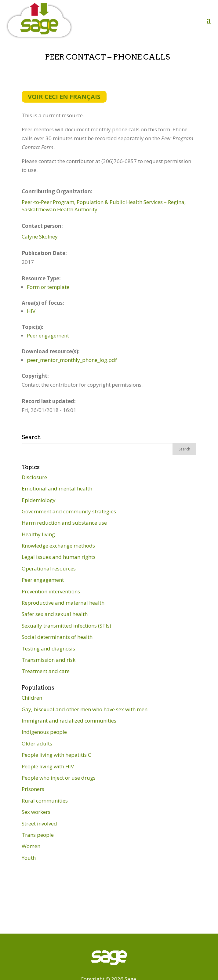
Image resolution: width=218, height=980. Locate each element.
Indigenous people (44, 732)
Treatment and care (46, 671)
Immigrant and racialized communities (69, 721)
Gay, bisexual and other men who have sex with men (85, 709)
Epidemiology (39, 500)
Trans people (38, 835)
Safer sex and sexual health (55, 614)
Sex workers (36, 812)
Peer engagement (48, 335)
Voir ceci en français (64, 97)
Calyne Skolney (40, 237)
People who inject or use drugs (59, 778)
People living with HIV (48, 766)
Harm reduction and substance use (64, 523)
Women (31, 846)
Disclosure (34, 477)
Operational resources (49, 568)
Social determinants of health (57, 637)
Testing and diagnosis (48, 648)
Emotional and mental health (57, 488)
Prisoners (33, 789)
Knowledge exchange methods (58, 546)
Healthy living (38, 534)
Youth (29, 858)
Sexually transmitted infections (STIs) (66, 626)
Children (32, 698)
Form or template (48, 287)
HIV (31, 311)
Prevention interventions (51, 591)
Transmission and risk (49, 660)
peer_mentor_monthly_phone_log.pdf (72, 360)
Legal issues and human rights (59, 557)
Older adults (37, 743)
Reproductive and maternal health (63, 603)
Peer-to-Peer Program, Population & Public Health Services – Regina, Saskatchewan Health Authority (104, 206)
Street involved (39, 823)
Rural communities (45, 801)
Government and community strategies (69, 511)
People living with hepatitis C (56, 755)
